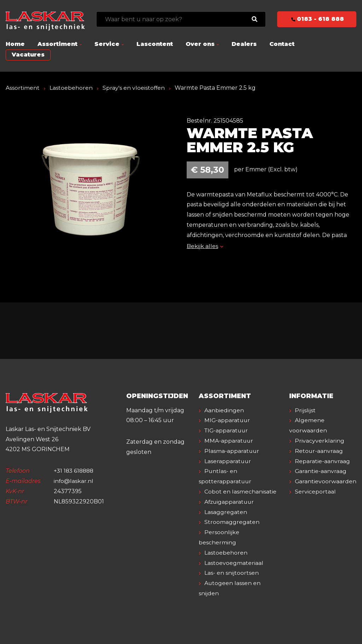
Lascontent (155, 44)
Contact (282, 44)
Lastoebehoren (71, 88)
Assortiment (57, 44)
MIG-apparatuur (228, 420)
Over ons (200, 44)
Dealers (244, 44)
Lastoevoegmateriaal (234, 563)
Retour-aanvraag (319, 451)
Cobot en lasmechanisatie (240, 492)
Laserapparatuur (228, 461)
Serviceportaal (315, 492)
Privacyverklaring (320, 441)
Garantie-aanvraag (321, 471)
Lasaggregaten (226, 512)
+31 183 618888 (75, 471)
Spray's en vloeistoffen (134, 88)
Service (107, 44)
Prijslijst (305, 410)
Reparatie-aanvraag (322, 461)
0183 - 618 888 (317, 19)
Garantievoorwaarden (326, 481)
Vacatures (28, 55)
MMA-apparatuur (229, 441)
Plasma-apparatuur (232, 451)
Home (15, 44)
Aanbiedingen (224, 410)
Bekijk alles (205, 246)
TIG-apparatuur (227, 430)
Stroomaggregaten (232, 522)
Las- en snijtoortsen (232, 573)
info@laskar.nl (74, 481)
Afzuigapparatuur (230, 502)
